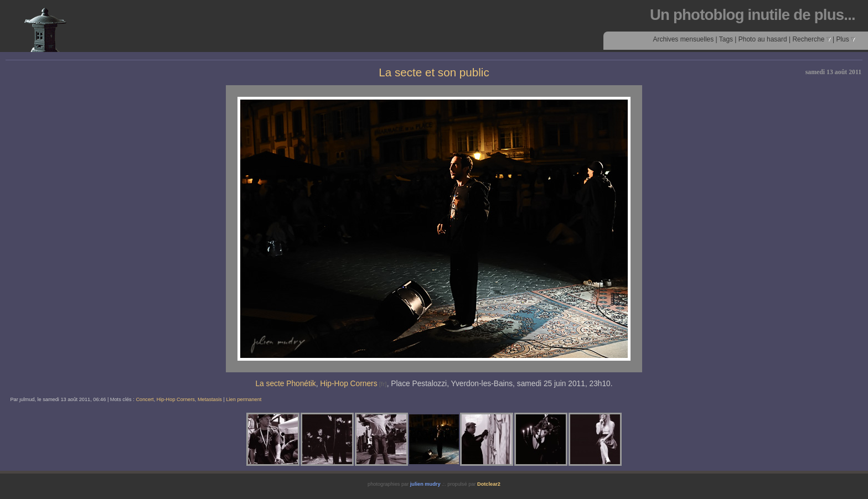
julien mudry (425, 484)
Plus (846, 39)
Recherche (811, 39)
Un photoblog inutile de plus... (753, 15)
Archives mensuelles (683, 39)
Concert (144, 399)
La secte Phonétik (285, 384)
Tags (726, 39)
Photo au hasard (763, 39)
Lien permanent (244, 399)
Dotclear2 (489, 484)
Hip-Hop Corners (348, 384)
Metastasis (210, 399)
